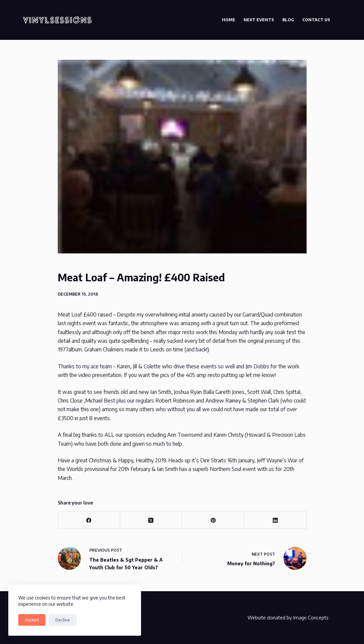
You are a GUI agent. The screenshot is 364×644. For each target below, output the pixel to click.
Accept (32, 620)
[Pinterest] (213, 520)
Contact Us (316, 20)
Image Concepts (311, 617)
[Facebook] (89, 520)
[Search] (343, 20)
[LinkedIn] (275, 520)
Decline (63, 620)
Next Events (259, 20)
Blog (288, 20)
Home (229, 20)
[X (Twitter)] (151, 520)
